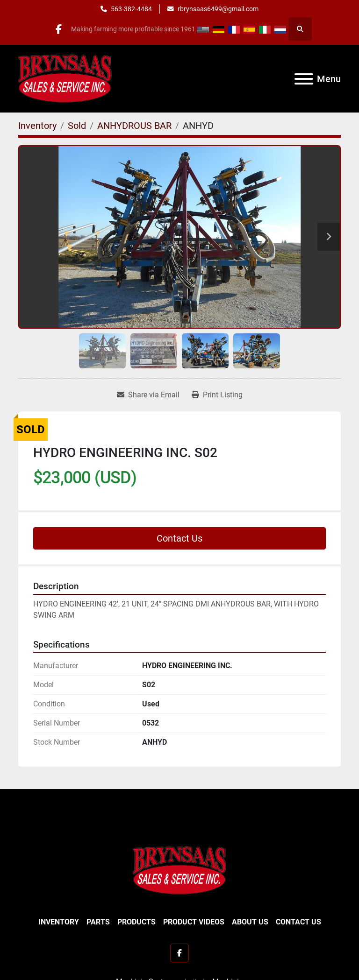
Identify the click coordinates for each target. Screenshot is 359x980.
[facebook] (59, 29)
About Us (250, 922)
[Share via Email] (148, 395)
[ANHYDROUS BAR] (134, 126)
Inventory (59, 922)
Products (136, 922)
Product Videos (194, 922)
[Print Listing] (217, 395)
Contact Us (179, 538)
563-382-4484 (131, 9)
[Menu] (304, 79)
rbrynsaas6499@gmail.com (218, 9)
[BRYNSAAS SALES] (179, 870)
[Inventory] (37, 126)
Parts (98, 922)
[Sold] (77, 126)
